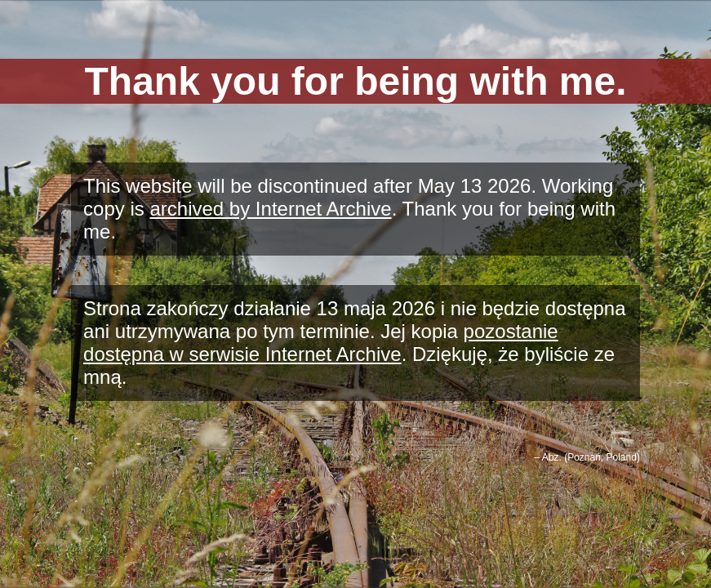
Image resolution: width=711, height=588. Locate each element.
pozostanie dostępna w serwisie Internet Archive (321, 343)
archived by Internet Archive (270, 209)
